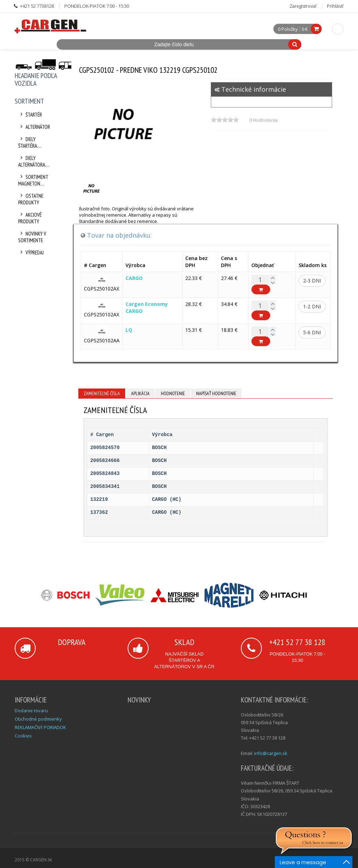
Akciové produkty (30, 218)
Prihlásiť (335, 6)
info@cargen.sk (271, 753)
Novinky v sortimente (32, 237)
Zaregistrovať (303, 6)
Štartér (30, 115)
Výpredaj (31, 253)
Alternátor (34, 127)
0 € (305, 29)
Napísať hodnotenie (216, 393)
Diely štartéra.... (30, 142)
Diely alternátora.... (34, 161)
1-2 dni (312, 306)
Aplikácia (140, 393)
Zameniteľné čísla (102, 393)
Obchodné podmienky (38, 719)
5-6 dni (312, 332)
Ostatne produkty (31, 199)
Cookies (23, 736)
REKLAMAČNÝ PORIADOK (40, 727)
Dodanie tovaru (31, 710)
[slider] (225, 120)
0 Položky (288, 29)
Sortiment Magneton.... (33, 180)
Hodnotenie (173, 393)
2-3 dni (312, 281)
